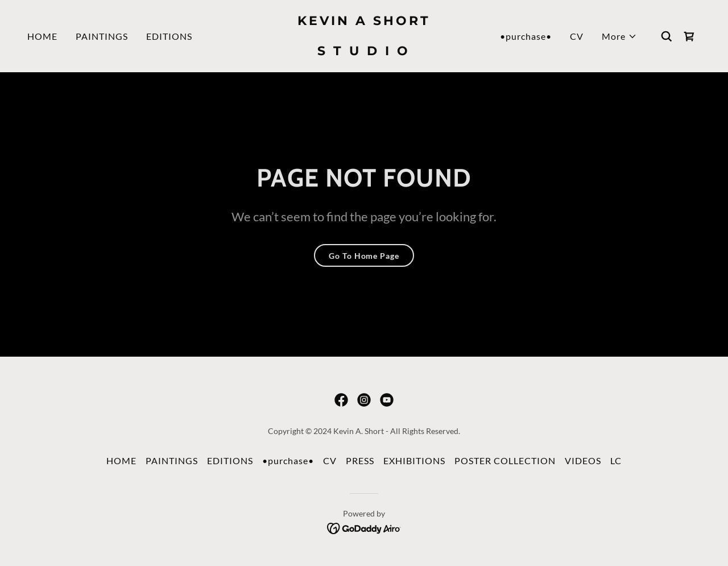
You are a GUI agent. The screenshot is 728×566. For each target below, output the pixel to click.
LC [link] (616, 460)
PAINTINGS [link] (102, 36)
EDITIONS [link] (169, 36)
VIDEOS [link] (583, 460)
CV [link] (577, 36)
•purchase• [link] (526, 36)
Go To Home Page (364, 256)
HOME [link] (42, 36)
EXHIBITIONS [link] (414, 460)
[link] (364, 51)
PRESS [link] (360, 460)
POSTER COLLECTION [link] (505, 460)
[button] (619, 36)
